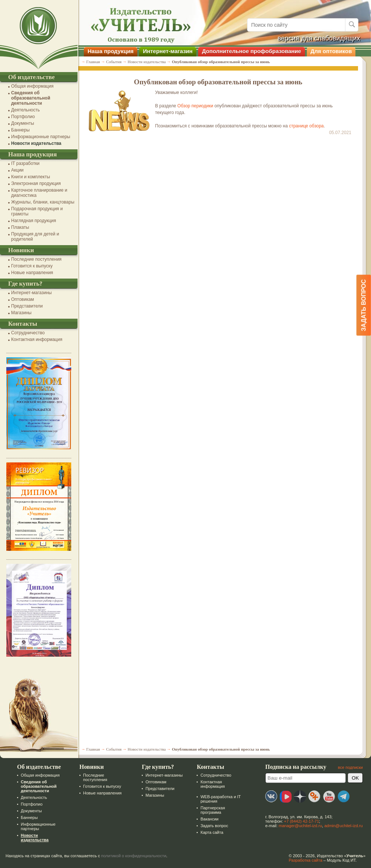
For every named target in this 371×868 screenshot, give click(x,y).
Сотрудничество (28, 333)
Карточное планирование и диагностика (39, 193)
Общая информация (32, 86)
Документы (23, 123)
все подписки (350, 767)
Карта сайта (212, 832)
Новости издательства (36, 143)
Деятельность (25, 110)
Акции (17, 170)
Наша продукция (111, 51)
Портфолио (23, 117)
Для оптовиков (331, 51)
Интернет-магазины (31, 293)
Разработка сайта (305, 860)
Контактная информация (37, 339)
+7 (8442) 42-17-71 (302, 821)
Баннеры (20, 130)
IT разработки (25, 163)
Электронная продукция (36, 183)
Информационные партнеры (41, 137)
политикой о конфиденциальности (134, 856)
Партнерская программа (213, 810)
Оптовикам (22, 299)
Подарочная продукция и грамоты (37, 211)
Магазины (21, 313)
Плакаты (20, 227)
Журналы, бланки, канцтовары (43, 202)
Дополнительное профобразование (252, 51)
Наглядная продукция (34, 221)
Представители (27, 306)
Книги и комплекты (31, 177)
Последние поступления (36, 259)
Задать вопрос (214, 826)
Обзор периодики (195, 106)
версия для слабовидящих (319, 38)
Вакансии (209, 819)
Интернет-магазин (168, 51)
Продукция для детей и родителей (35, 237)
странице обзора (306, 126)
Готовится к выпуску (32, 266)
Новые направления (32, 273)
